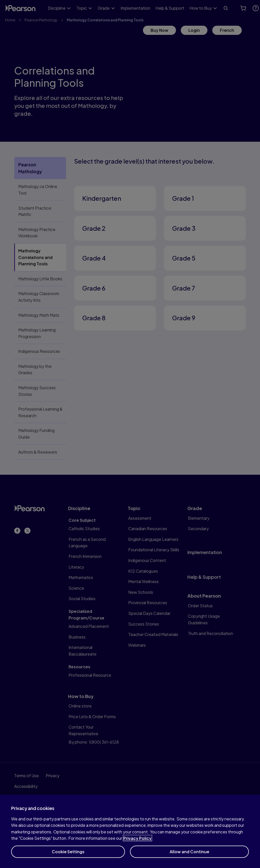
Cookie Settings (68, 857)
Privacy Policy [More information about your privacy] (137, 843)
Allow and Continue (189, 857)
